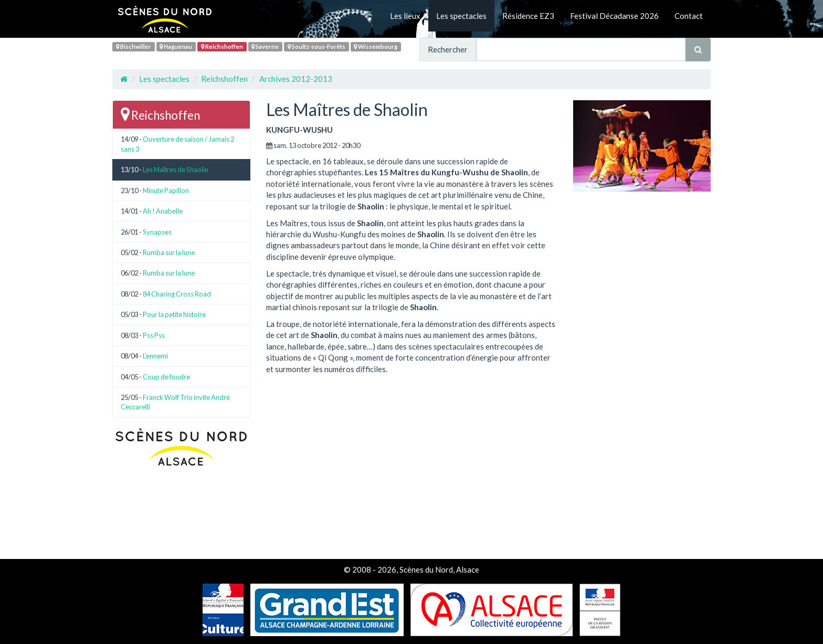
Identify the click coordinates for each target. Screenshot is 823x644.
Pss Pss (154, 335)
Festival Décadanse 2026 (614, 16)
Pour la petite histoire (174, 314)
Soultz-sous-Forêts (316, 46)
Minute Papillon (166, 191)
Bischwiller (134, 46)
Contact (689, 16)
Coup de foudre (166, 377)
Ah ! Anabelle (163, 211)
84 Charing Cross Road (177, 294)
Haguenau (176, 46)
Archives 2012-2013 (296, 79)
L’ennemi (155, 356)
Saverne (265, 46)
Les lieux (405, 16)
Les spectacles (461, 16)
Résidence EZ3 (528, 16)
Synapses (157, 232)
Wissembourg (376, 46)
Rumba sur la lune (169, 252)
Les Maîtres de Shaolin (176, 170)
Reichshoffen (222, 46)
